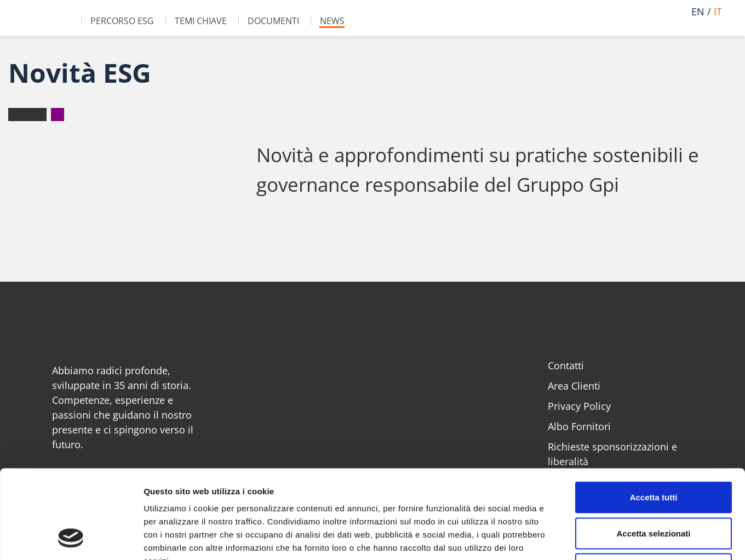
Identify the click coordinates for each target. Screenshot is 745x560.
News (332, 21)
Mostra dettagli (576, 538)
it (718, 12)
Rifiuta (654, 488)
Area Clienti (574, 386)
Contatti (566, 365)
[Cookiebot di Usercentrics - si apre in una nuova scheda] (71, 539)
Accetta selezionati (653, 452)
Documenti (273, 21)
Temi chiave (201, 21)
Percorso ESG (122, 21)
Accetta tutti (654, 416)
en (698, 12)
